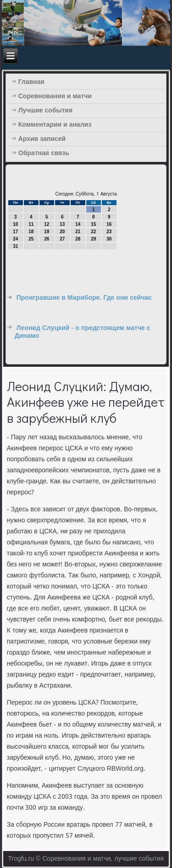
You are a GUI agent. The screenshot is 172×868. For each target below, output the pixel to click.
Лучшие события (45, 111)
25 (31, 239)
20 (62, 232)
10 (15, 224)
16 (109, 224)
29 (93, 239)
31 (15, 246)
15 (93, 224)
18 (31, 232)
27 (62, 239)
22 (93, 232)
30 (109, 239)
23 (109, 232)
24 (15, 239)
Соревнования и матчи (55, 96)
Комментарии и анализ (55, 125)
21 (78, 232)
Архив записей (42, 139)
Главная (31, 82)
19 (47, 232)
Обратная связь (44, 153)
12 (47, 224)
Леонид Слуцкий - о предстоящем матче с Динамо (83, 332)
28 (78, 239)
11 (31, 224)
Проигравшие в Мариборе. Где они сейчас (84, 298)
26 (47, 239)
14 (78, 224)
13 (62, 224)
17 (15, 232)
